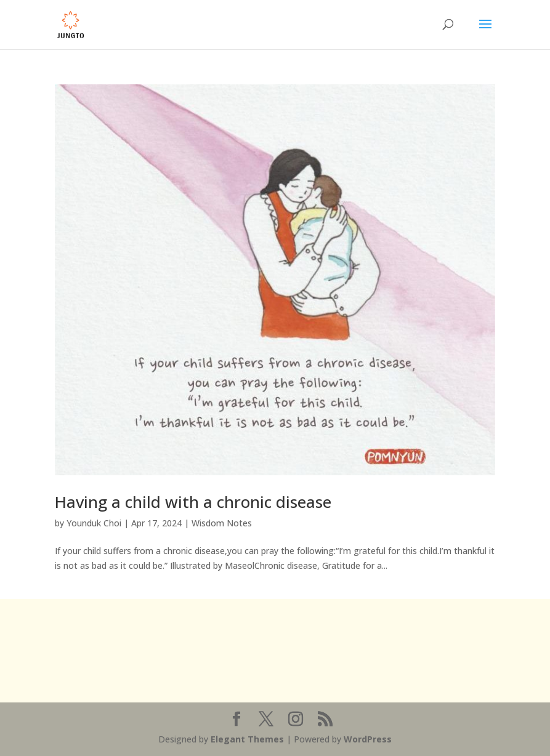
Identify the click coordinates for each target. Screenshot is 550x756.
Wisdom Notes (222, 523)
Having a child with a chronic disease (193, 502)
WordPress (368, 739)
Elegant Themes (247, 739)
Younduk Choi (94, 523)
